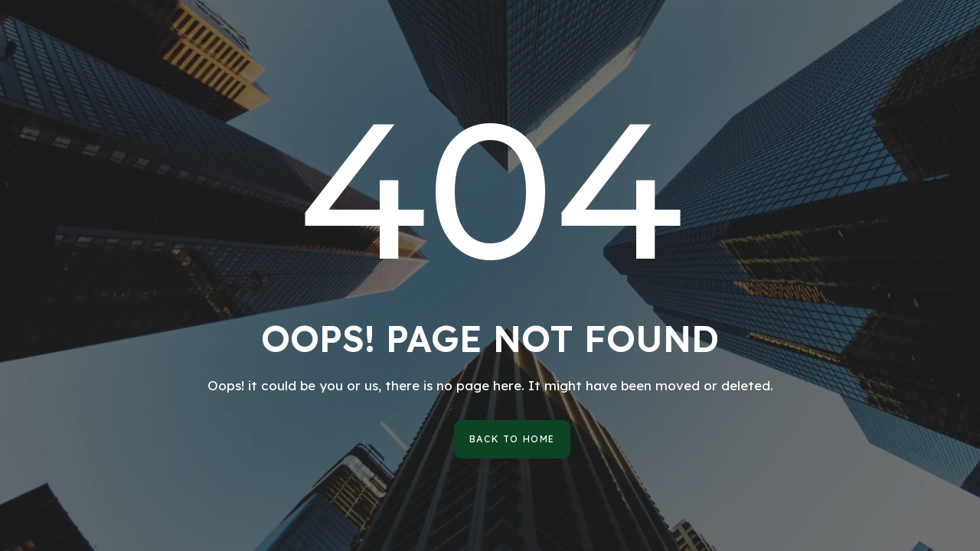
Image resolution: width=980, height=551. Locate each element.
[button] (512, 439)
